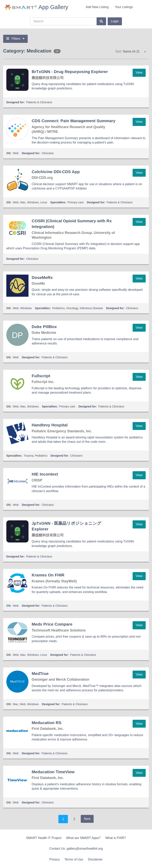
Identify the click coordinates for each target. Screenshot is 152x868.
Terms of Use (74, 859)
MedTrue (40, 673)
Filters (15, 39)
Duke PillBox (44, 327)
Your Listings (124, 7)
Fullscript (41, 376)
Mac (23, 202)
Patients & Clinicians (39, 102)
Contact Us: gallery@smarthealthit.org (76, 849)
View (139, 73)
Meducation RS (47, 723)
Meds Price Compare (52, 624)
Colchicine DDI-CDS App (56, 172)
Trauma (28, 456)
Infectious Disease (91, 308)
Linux (44, 202)
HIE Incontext (45, 474)
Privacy (54, 859)
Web (16, 153)
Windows (33, 202)
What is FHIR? (116, 838)
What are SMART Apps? (84, 838)
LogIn (115, 21)
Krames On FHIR (48, 575)
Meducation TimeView (53, 772)
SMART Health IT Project (44, 838)
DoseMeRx (42, 277)
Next (87, 819)
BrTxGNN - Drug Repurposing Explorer (70, 72)
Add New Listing (97, 7)
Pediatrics (58, 308)
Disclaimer (95, 859)
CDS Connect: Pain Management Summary (74, 121)
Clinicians (48, 153)
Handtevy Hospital (50, 425)
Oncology (72, 308)
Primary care (76, 202)
